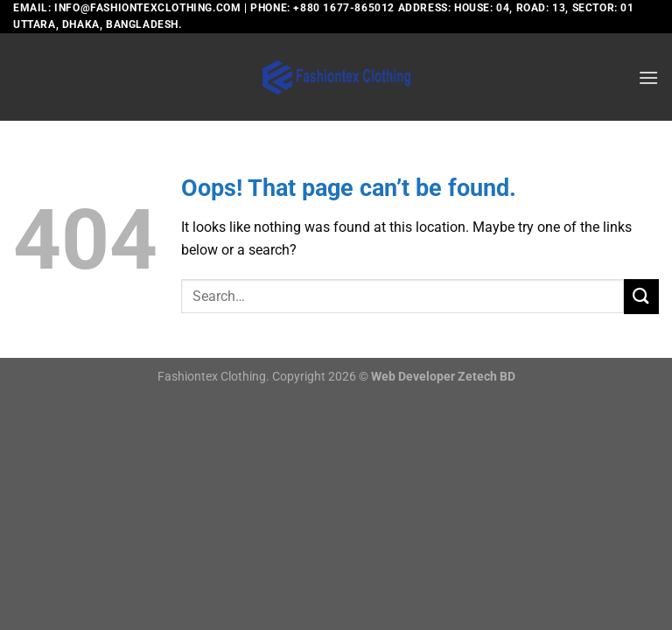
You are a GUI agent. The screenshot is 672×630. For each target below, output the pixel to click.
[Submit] (641, 296)
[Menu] (648, 77)
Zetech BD (486, 377)
